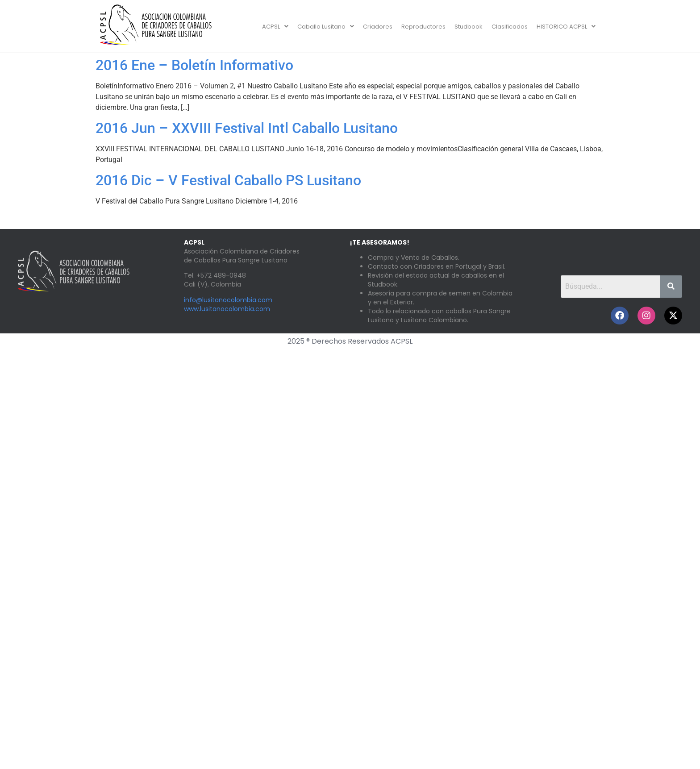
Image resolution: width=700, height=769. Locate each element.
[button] (275, 27)
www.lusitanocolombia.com (227, 309)
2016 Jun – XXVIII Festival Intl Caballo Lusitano (247, 128)
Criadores (378, 27)
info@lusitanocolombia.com (228, 300)
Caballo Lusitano (326, 27)
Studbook (469, 27)
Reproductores (423, 27)
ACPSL (275, 27)
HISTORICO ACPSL (566, 27)
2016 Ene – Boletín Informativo (194, 65)
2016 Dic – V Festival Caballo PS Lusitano (228, 180)
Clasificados (510, 27)
